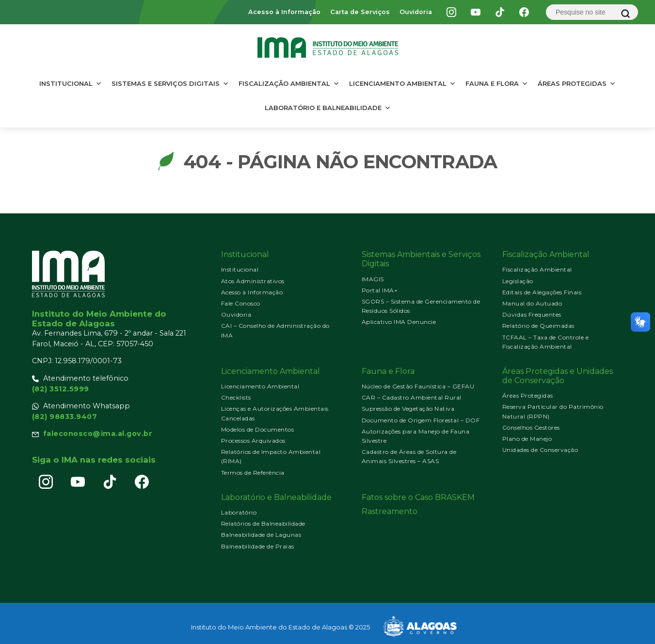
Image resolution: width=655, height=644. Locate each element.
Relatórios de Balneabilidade (263, 523)
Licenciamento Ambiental (402, 83)
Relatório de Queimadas (538, 326)
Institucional (71, 83)
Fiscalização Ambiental (289, 83)
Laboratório (239, 512)
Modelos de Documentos (258, 429)
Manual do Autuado (532, 303)
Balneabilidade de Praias (258, 546)
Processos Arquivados (253, 441)
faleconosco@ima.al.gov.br (98, 434)
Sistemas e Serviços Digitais (170, 83)
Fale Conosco (241, 303)
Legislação (518, 281)
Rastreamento (390, 511)
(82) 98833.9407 (65, 417)
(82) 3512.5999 (61, 389)
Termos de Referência (253, 473)
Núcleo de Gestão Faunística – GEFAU (418, 386)
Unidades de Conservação (540, 450)
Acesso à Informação (284, 12)
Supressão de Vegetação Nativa (408, 409)
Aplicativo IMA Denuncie (399, 322)
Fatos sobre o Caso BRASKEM (418, 497)
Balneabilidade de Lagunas (261, 535)
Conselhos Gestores (531, 427)
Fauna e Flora (497, 83)
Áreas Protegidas (577, 83)
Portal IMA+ (380, 290)
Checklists (236, 397)
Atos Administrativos (253, 281)
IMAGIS (373, 279)
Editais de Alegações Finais (542, 292)
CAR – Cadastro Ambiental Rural (412, 397)
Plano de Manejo (527, 439)
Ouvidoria (416, 12)
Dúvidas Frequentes (532, 314)
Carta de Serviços (360, 12)
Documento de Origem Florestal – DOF (421, 420)
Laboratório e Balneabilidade (328, 108)
